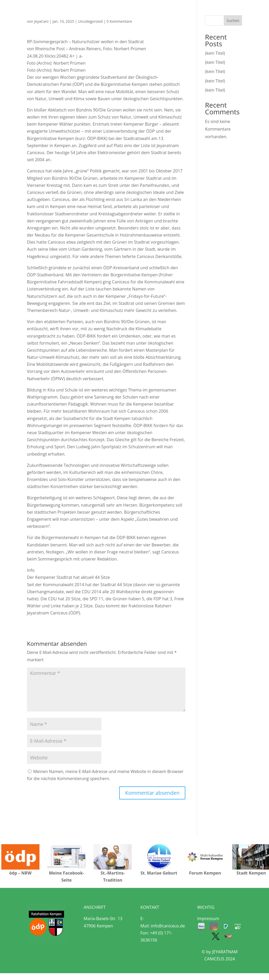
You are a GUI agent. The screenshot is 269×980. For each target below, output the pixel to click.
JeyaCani (41, 21)
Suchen (233, 21)
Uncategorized (90, 21)
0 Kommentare (119, 21)
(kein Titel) (215, 53)
